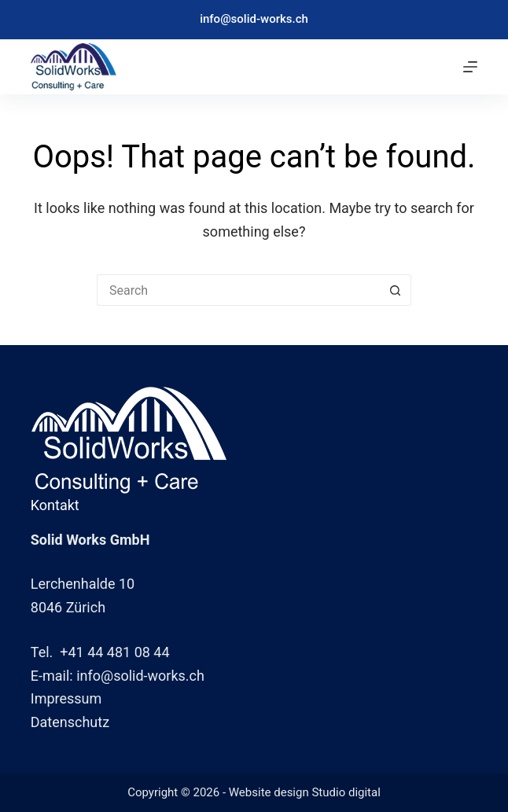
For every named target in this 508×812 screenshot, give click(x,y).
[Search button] (396, 290)
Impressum (66, 698)
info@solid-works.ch (254, 19)
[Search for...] (238, 290)
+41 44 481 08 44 (114, 652)
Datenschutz (70, 722)
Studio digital (346, 792)
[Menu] (470, 67)
